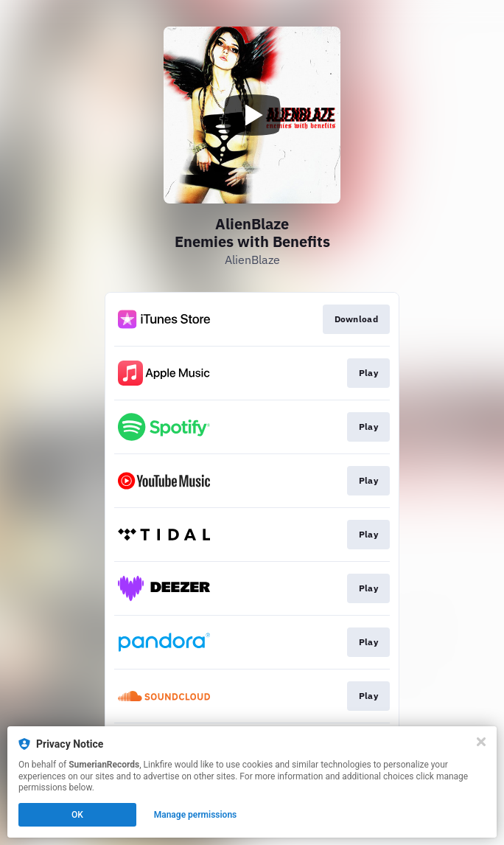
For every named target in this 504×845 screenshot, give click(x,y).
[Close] (481, 742)
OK (77, 815)
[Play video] (252, 115)
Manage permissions (196, 815)
